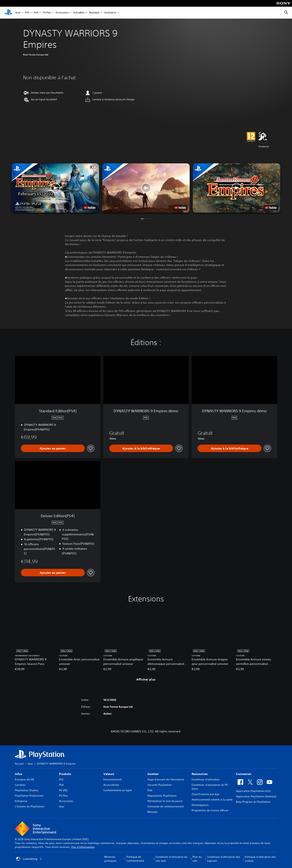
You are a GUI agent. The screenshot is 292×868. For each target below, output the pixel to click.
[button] (146, 188)
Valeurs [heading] (109, 774)
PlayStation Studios (27, 790)
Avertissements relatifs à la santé (212, 800)
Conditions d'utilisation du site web (171, 859)
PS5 (27, 13)
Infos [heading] (19, 774)
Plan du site (197, 859)
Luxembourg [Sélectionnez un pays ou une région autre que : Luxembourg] (29, 859)
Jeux (18, 13)
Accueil (19, 764)
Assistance (110, 13)
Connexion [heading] (244, 774)
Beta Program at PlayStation (253, 802)
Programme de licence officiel (210, 810)
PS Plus (47, 13)
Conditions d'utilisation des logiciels (223, 859)
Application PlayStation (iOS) (253, 791)
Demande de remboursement (166, 806)
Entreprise (21, 801)
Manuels (153, 812)
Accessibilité (111, 785)
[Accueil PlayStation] (8, 13)
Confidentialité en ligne (118, 790)
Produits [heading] (65, 774)
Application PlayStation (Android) (256, 796)
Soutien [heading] (153, 774)
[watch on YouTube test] (180, 208)
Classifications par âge (205, 794)
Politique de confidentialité (135, 859)
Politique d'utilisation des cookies (260, 859)
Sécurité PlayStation (160, 785)
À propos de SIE (25, 779)
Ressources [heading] (200, 774)
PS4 (36, 13)
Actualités (79, 13)
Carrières (20, 785)
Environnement (112, 779)
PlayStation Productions (29, 796)
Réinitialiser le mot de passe (165, 801)
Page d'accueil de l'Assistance (166, 779)
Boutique (94, 13)
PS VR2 (63, 790)
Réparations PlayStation (162, 796)
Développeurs (200, 805)
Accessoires (62, 13)
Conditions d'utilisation (206, 779)
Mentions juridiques (110, 859)
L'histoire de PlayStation (30, 806)
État (150, 790)
